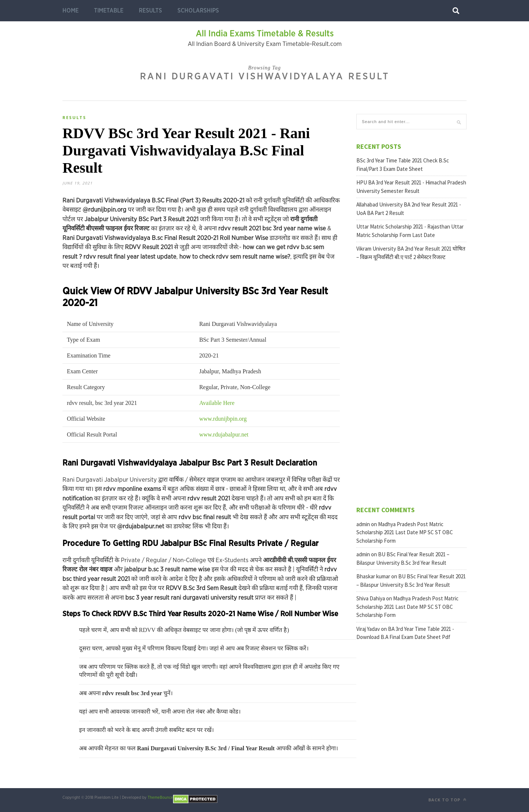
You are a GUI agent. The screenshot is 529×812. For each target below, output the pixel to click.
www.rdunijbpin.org (223, 419)
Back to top (447, 800)
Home (71, 11)
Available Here (217, 403)
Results (150, 11)
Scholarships (198, 11)
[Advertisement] (411, 382)
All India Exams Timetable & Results (265, 34)
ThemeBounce (160, 797)
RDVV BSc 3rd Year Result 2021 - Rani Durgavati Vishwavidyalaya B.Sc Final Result (186, 150)
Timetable (109, 11)
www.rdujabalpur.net (224, 434)
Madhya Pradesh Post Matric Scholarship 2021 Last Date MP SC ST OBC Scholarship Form (405, 532)
